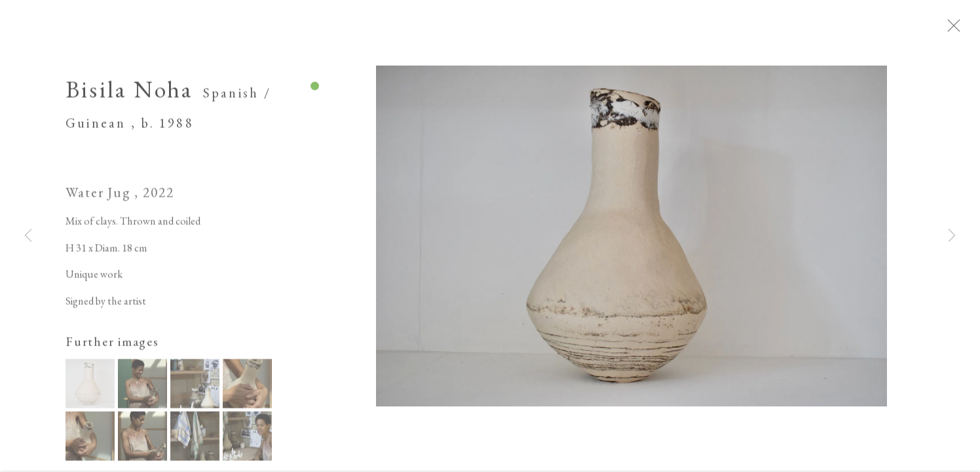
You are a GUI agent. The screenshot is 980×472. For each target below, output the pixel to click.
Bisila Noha (129, 94)
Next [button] (952, 236)
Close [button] (966, 29)
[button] (90, 389)
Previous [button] (28, 236)
